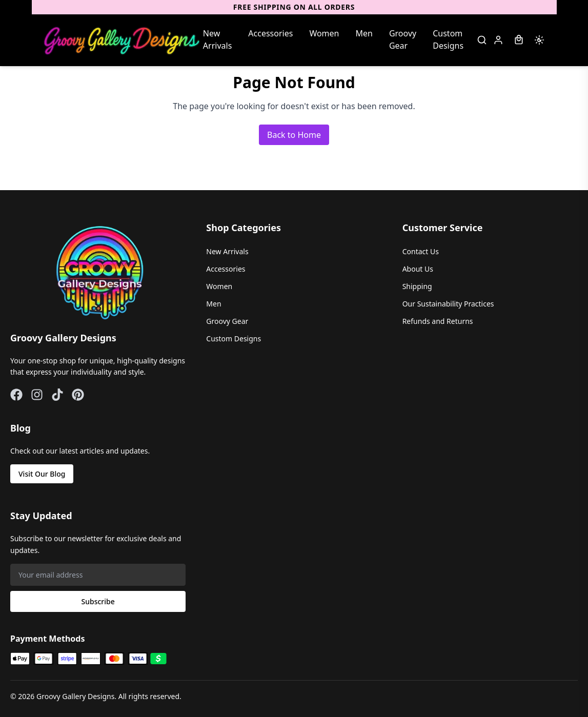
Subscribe (98, 601)
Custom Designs (448, 39)
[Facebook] (16, 395)
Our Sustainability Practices (448, 304)
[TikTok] (57, 395)
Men (364, 33)
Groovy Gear (403, 39)
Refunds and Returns (438, 321)
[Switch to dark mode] (539, 40)
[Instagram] (37, 395)
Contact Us (421, 251)
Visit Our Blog (42, 474)
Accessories (270, 33)
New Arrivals (217, 39)
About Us (418, 269)
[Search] (482, 40)
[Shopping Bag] (519, 40)
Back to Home (294, 135)
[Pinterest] (78, 395)
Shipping (417, 286)
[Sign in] (498, 40)
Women (324, 33)
